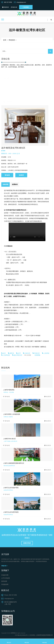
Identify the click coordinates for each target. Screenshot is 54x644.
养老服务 (11, 105)
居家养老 (20, 105)
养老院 (36, 105)
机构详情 (6, 184)
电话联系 (21, 175)
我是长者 (14, 7)
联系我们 (26, 7)
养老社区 (37, 353)
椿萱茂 (12, 353)
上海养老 (46, 353)
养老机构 (12, 40)
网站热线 (27, 641)
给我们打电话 (27, 543)
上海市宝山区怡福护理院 (11, 488)
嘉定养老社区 (18, 355)
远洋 (4, 353)
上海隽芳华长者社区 (9, 439)
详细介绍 (4, 566)
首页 (5, 40)
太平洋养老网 (6, 578)
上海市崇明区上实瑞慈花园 (12, 414)
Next (46, 122)
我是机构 (5, 7)
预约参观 (7, 175)
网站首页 (9, 641)
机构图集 (37, 355)
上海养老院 (6, 355)
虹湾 (19, 353)
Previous (4, 122)
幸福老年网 (5, 575)
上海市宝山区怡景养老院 (11, 512)
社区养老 (28, 105)
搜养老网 (4, 582)
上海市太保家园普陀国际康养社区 (14, 463)
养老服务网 (5, 585)
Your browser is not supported (27, 232)
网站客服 (45, 641)
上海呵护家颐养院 (9, 390)
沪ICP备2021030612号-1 (22, 635)
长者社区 (27, 353)
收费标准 (15, 184)
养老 (4, 105)
